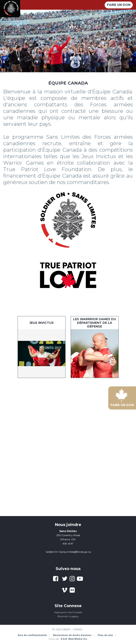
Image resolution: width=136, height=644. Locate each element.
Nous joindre (68, 525)
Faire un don (119, 5)
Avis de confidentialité (32, 635)
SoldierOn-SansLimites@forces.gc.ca (68, 552)
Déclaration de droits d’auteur (72, 635)
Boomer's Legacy (68, 616)
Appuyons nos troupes (68, 612)
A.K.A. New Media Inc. (74, 639)
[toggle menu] (99, 5)
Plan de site (105, 635)
